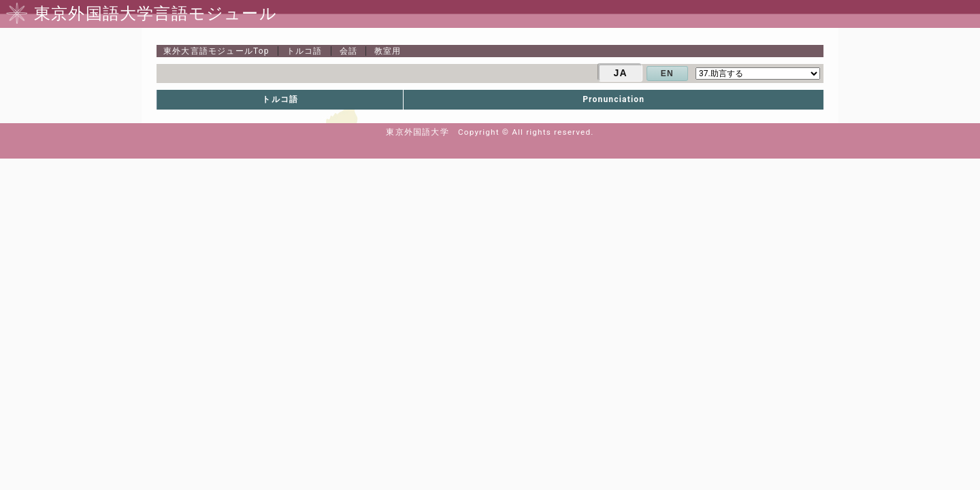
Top (216, 51)
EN (667, 73)
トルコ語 (305, 51)
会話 (348, 51)
